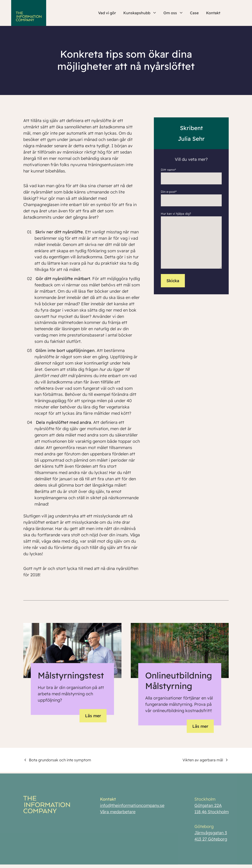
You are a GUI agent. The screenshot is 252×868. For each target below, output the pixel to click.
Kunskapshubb (140, 13)
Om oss (173, 13)
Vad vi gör (107, 13)
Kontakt (213, 13)
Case (194, 13)
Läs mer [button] (93, 717)
